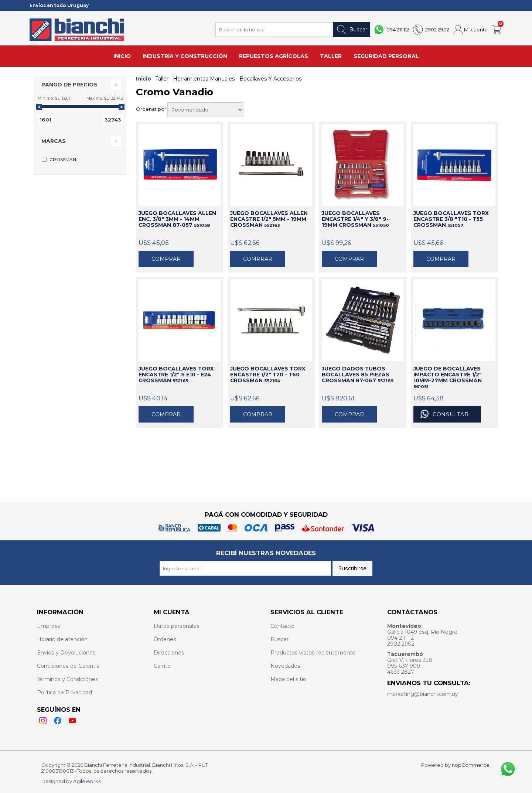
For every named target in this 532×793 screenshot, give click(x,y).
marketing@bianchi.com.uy (423, 694)
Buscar (352, 30)
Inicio (144, 79)
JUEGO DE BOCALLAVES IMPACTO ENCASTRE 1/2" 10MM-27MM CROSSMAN (448, 377)
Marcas (54, 141)
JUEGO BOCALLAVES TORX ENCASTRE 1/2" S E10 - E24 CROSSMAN (176, 375)
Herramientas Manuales (204, 79)
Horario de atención (62, 639)
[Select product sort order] (205, 110)
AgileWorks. (87, 781)
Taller (162, 79)
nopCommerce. (471, 765)
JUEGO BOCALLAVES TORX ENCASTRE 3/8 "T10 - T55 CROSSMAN (451, 219)
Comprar (166, 259)
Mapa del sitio (288, 679)
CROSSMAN (63, 159)
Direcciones (169, 653)
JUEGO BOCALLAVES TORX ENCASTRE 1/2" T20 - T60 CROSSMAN (268, 375)
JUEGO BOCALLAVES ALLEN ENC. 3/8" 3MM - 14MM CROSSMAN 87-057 (177, 219)
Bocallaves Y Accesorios (271, 79)
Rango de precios (69, 85)
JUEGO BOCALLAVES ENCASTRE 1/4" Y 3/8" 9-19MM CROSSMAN (355, 219)
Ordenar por (152, 109)
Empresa (49, 626)
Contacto (282, 626)
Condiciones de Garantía (68, 666)
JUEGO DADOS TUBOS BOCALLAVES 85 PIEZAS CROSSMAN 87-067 (358, 375)
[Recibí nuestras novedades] (245, 568)
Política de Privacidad (64, 693)
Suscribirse (352, 568)
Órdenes (165, 639)
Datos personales (177, 626)
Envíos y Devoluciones (66, 653)
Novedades (285, 666)
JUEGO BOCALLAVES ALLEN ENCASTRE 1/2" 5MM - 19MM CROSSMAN (269, 219)
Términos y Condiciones (68, 679)
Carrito (162, 666)
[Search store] (273, 30)
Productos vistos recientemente (313, 653)
